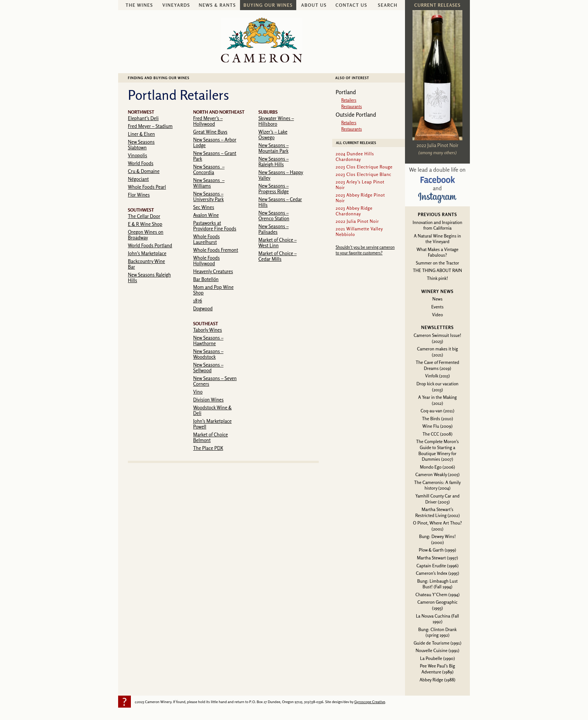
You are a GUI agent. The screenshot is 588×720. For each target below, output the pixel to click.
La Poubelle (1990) (437, 658)
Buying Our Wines (268, 5)
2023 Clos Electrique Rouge (364, 167)
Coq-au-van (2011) (438, 411)
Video (437, 315)
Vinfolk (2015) (438, 376)
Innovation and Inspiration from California (437, 225)
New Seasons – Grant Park (215, 156)
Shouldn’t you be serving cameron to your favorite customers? (365, 250)
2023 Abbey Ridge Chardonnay (354, 211)
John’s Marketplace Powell (212, 424)
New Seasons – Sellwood (208, 368)
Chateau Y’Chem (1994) (438, 594)
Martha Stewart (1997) (437, 558)
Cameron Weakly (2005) (437, 474)
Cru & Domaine (144, 171)
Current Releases (437, 5)
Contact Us (352, 5)
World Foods (141, 163)
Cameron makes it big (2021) (437, 352)
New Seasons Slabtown (141, 145)
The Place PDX (208, 448)
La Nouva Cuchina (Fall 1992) (437, 619)
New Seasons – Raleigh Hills (274, 162)
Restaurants (352, 107)
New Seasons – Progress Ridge (274, 189)
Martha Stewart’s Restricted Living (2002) (437, 512)
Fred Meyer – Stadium (150, 126)
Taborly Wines (208, 330)
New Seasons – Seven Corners (215, 381)
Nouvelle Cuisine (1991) (437, 650)
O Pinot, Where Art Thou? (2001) (437, 526)
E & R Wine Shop (145, 224)
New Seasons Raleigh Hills (149, 277)
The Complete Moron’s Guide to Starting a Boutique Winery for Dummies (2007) (438, 450)
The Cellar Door (144, 216)
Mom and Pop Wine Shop (213, 290)
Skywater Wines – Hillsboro (276, 121)
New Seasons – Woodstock (208, 354)
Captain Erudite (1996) (437, 566)
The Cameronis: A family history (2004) (437, 485)
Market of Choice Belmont (211, 437)
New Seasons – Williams (209, 183)
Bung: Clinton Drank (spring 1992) (437, 632)
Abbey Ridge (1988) (437, 680)
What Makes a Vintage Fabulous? (438, 252)
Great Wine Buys (210, 132)
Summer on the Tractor (438, 263)
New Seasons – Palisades (274, 229)
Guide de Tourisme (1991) (437, 643)
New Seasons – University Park (208, 196)
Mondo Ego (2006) (437, 467)
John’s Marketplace (147, 253)
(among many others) (438, 153)
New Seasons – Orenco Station (274, 216)
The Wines (139, 5)
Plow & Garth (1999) (438, 550)
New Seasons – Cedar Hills (280, 202)
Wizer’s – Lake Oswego (273, 135)
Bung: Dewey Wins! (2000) (438, 539)
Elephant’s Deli (143, 118)
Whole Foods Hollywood (206, 261)
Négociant (138, 179)
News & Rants (217, 5)
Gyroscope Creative (370, 702)
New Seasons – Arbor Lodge (215, 142)
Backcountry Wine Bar (146, 264)
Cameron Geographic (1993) (437, 605)
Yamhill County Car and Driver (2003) (438, 499)
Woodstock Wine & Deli (212, 410)
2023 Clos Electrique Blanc (364, 174)
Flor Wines (139, 195)
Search (388, 5)
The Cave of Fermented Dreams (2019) (438, 365)
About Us (314, 5)
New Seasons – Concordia (209, 169)
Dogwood (203, 308)
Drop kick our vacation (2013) (437, 387)
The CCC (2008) (438, 434)
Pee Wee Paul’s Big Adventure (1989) (438, 669)
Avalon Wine (206, 215)
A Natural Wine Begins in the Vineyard (438, 239)
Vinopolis (137, 155)
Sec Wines (204, 207)
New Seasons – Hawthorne (208, 340)
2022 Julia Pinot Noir (437, 145)
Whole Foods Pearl (147, 187)
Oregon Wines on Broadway (146, 235)
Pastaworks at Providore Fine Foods (215, 226)
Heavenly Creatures (213, 271)
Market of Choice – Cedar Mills (277, 256)
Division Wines (208, 400)
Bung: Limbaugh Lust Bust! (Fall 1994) (437, 584)
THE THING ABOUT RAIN (437, 270)
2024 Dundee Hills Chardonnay (355, 156)
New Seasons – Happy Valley (281, 175)
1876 (198, 301)
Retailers (349, 100)
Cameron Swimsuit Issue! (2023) (437, 338)
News (437, 299)
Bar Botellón (206, 279)
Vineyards (176, 5)
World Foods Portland (150, 245)
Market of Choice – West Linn (277, 243)
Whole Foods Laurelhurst (206, 239)
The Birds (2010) (437, 419)
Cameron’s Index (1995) (437, 573)
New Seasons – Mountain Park (274, 148)
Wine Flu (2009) (437, 426)
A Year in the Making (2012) (437, 400)
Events (437, 307)
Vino (198, 392)
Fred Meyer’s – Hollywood (208, 121)
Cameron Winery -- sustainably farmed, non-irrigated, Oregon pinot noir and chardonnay (262, 40)
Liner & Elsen (141, 134)
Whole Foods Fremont (216, 250)
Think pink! (437, 278)
